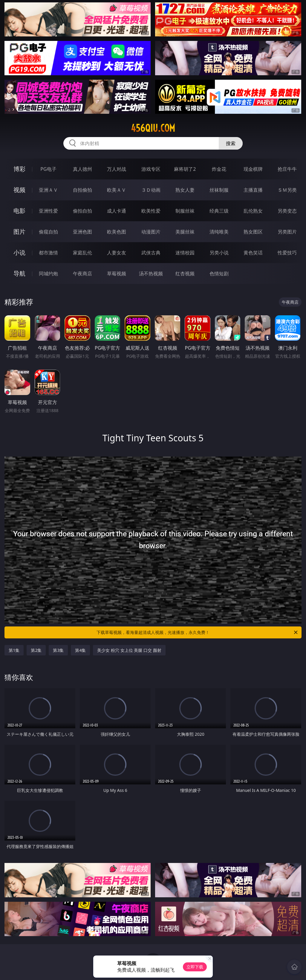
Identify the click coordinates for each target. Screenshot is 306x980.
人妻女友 (117, 253)
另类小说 (219, 253)
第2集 (36, 650)
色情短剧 (219, 274)
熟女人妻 (185, 190)
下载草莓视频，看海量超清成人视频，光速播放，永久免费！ (198, 632)
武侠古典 (151, 253)
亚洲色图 (82, 232)
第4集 (80, 650)
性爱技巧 (287, 253)
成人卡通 (117, 211)
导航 (19, 273)
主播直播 (253, 190)
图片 (19, 232)
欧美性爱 (151, 211)
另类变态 (287, 211)
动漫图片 (151, 232)
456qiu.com (153, 128)
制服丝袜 (185, 211)
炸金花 (219, 169)
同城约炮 (48, 274)
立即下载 (195, 967)
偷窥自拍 (48, 232)
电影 (19, 211)
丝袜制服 (219, 190)
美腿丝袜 (185, 232)
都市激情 (48, 253)
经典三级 (219, 211)
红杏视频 (185, 274)
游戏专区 (151, 169)
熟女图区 (253, 232)
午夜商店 (82, 274)
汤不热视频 (151, 274)
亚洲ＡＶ (48, 190)
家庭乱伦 (82, 253)
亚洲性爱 (48, 211)
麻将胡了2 (185, 169)
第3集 (58, 650)
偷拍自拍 (82, 211)
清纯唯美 (219, 232)
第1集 (14, 650)
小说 (19, 252)
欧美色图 (117, 232)
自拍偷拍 (82, 190)
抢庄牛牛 (287, 169)
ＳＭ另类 (287, 190)
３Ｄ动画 (151, 190)
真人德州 (82, 169)
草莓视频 (117, 274)
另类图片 (287, 232)
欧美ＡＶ (117, 190)
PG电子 (48, 169)
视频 (19, 190)
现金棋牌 (253, 169)
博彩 (19, 169)
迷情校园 (185, 253)
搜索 (231, 143)
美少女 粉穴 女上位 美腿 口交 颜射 (129, 650)
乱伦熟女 (253, 211)
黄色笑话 (253, 253)
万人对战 (117, 169)
